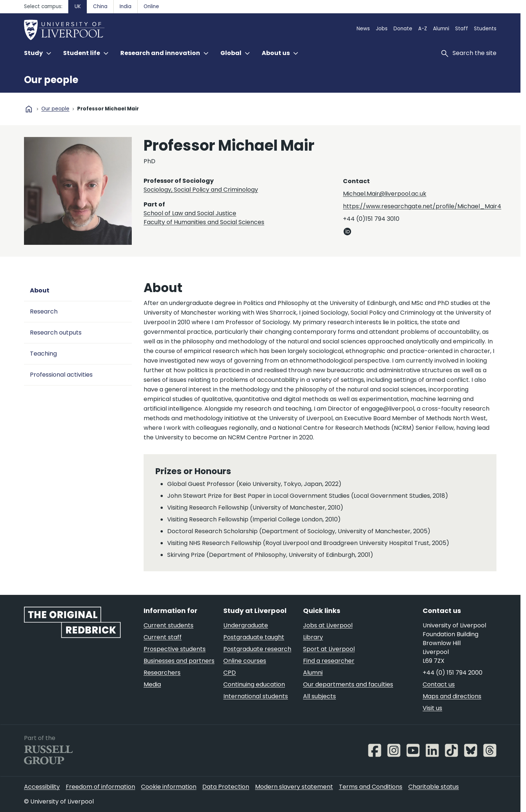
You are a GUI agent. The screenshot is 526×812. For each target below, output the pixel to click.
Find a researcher (329, 661)
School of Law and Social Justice (190, 213)
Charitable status (434, 787)
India (126, 6)
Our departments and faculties (348, 684)
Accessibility (42, 787)
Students (485, 29)
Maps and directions (452, 696)
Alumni (441, 29)
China (100, 6)
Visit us (432, 708)
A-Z (423, 29)
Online (151, 6)
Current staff (163, 637)
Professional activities (61, 375)
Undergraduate (246, 625)
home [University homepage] (29, 109)
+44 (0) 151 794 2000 (453, 673)
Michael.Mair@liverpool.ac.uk (385, 194)
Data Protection (226, 787)
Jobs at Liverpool (328, 625)
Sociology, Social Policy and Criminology (201, 190)
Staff (462, 29)
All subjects (319, 696)
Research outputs (56, 333)
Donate (403, 29)
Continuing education (254, 684)
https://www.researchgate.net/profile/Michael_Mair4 (422, 206)
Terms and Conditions (371, 787)
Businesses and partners (179, 661)
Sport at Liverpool (329, 649)
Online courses (245, 661)
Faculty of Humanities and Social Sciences (204, 222)
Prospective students (175, 649)
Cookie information (169, 787)
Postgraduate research (257, 649)
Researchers (162, 673)
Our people (51, 80)
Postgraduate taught (254, 637)
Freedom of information (100, 787)
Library (313, 637)
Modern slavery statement (294, 787)
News (363, 29)
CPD (230, 673)
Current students (169, 625)
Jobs (382, 29)
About (40, 290)
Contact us (439, 684)
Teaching (43, 354)
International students (256, 696)
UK (78, 6)
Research (44, 311)
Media (152, 684)
